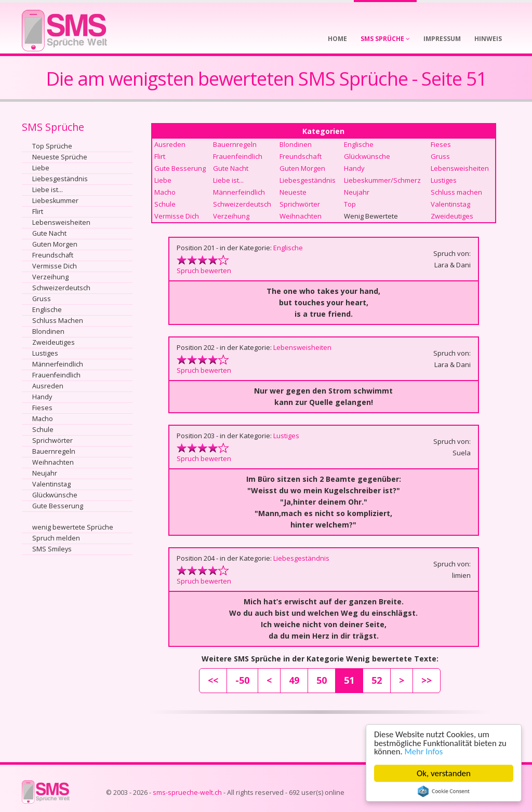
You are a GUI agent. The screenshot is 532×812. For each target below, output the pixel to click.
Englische (47, 310)
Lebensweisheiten (61, 222)
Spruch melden (56, 538)
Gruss (42, 299)
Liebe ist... (48, 190)
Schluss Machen (58, 321)
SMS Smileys (52, 549)
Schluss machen (456, 192)
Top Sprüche (52, 146)
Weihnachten (53, 462)
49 (294, 680)
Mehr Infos (425, 752)
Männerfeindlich (58, 364)
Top (350, 204)
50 (322, 680)
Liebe (41, 168)
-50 (242, 680)
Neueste (293, 192)
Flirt (38, 212)
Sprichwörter (52, 441)
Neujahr (45, 473)
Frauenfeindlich (56, 375)
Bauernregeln (54, 451)
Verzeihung (50, 277)
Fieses (42, 408)
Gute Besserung (58, 506)
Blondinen (48, 331)
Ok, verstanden (444, 773)
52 (377, 680)
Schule (43, 430)
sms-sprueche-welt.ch (187, 793)
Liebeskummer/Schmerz (382, 180)
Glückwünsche (55, 495)
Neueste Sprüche (60, 157)
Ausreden (48, 386)
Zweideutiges (54, 342)
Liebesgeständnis (60, 179)
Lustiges (45, 353)
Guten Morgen (55, 244)
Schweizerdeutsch (61, 288)
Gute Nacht (49, 233)
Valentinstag (51, 484)
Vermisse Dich (55, 266)
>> (427, 680)
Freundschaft (53, 255)
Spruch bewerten (204, 270)
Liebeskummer (55, 201)
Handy (42, 397)
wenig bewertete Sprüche (73, 527)
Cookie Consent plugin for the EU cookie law (444, 791)
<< (213, 680)
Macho (43, 419)
